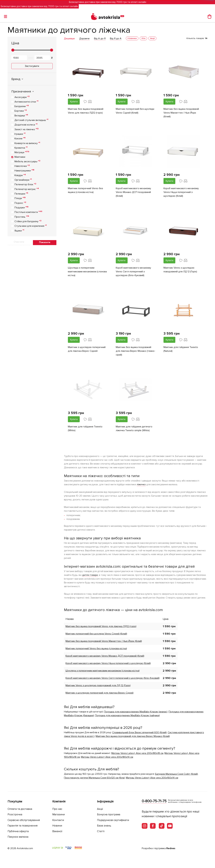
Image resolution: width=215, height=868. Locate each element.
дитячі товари (90, 575)
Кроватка (21, 148)
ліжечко (141, 484)
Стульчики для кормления (31, 226)
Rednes (171, 848)
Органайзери (23, 180)
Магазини (59, 814)
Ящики (19, 231)
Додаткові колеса (26, 125)
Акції (100, 809)
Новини (57, 826)
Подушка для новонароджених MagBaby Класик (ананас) (136, 712)
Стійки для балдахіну (28, 221)
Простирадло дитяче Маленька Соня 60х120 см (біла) (94, 778)
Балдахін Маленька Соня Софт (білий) (176, 774)
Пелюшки (21, 194)
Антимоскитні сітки (26, 102)
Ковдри (20, 175)
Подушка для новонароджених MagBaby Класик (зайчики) (127, 715)
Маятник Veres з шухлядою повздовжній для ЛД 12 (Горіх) (180, 270)
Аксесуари (22, 97)
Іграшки (20, 134)
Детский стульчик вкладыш (31, 120)
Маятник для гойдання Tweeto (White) (85, 428)
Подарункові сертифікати (113, 820)
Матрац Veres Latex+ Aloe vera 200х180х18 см (137, 753)
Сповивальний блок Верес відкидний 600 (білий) (139, 732)
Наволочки (22, 166)
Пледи (20, 198)
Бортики (21, 111)
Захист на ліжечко (27, 129)
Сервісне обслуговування (24, 820)
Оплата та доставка (20, 809)
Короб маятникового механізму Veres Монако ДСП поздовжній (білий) (133, 192)
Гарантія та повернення (23, 826)
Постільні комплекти (28, 212)
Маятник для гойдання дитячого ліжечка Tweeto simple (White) (134, 428)
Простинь (22, 217)
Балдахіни (22, 106)
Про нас (57, 809)
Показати (45, 242)
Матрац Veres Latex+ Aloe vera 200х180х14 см (107, 757)
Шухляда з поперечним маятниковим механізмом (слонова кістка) (87, 272)
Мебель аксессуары (27, 161)
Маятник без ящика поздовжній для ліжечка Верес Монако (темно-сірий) (136, 351)
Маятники (20, 157)
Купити (74, 102)
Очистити (19, 242)
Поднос (20, 203)
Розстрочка (15, 814)
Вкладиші (21, 115)
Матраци (22, 152)
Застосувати (32, 66)
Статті (101, 831)
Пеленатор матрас (27, 189)
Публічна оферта (18, 831)
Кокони (20, 138)
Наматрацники (24, 170)
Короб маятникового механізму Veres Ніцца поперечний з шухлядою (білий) (181, 192)
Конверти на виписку (27, 143)
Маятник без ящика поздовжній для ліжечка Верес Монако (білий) (133, 736)
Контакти (58, 820)
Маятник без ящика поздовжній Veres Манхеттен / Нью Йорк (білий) (181, 113)
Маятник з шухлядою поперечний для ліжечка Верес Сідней (87, 349)
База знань (104, 826)
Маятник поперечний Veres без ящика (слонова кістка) (85, 190)
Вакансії (57, 831)
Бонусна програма (109, 814)
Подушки (21, 207)
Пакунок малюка (18, 837)
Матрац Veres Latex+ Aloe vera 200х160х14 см (152, 778)
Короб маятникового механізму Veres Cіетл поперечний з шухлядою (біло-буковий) (133, 272)
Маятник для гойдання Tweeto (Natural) (181, 349)
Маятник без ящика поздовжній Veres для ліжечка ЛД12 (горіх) (86, 111)
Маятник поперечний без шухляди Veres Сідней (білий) (135, 111)
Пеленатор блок (25, 184)
